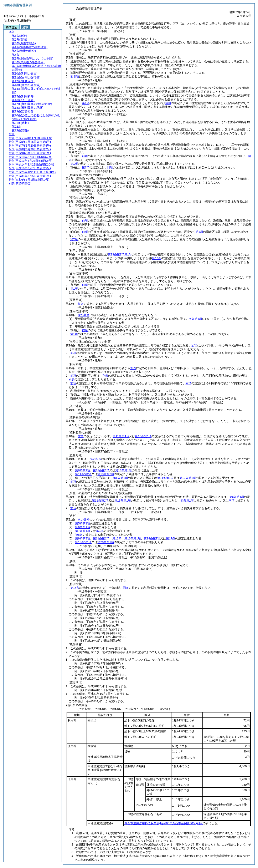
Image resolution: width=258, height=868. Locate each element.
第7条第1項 (83, 531)
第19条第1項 (83, 542)
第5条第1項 (83, 523)
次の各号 (84, 315)
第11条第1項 (121, 436)
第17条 (171, 538)
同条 (126, 588)
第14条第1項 (152, 538)
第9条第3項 (83, 538)
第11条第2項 (83, 474)
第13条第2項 (106, 474)
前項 (168, 103)
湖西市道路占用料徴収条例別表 (164, 823)
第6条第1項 (83, 470)
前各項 (75, 76)
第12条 (117, 538)
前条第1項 (187, 501)
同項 (110, 167)
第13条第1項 (143, 436)
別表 (133, 368)
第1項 (86, 103)
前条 (81, 304)
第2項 (74, 239)
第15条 (75, 588)
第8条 (79, 535)
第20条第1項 (106, 542)
